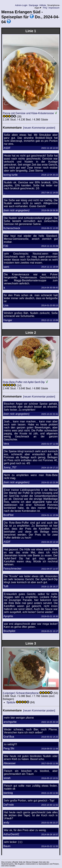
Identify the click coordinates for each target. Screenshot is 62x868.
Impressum (54, 8)
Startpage (33, 5)
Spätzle (11, 702)
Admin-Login (21, 5)
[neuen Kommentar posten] (39, 128)
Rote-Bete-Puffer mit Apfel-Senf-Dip (24, 382)
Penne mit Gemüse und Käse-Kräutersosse (28, 113)
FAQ (45, 8)
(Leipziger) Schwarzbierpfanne (21, 693)
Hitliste (43, 5)
